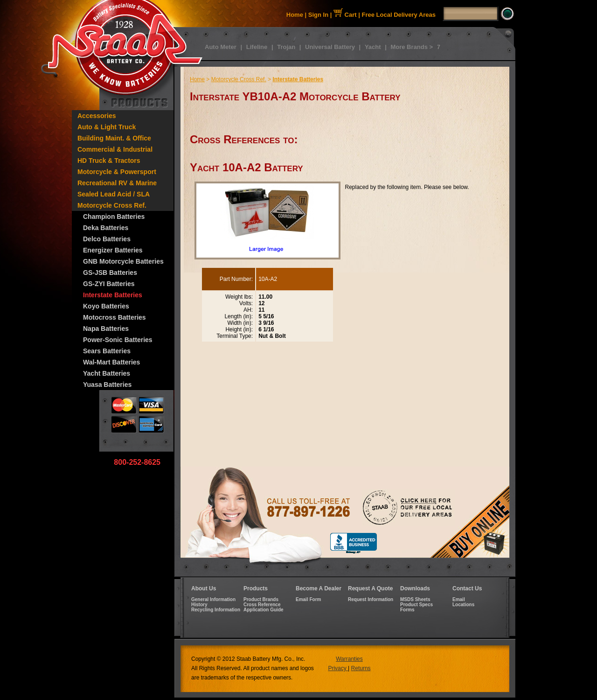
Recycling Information (216, 610)
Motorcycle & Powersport (117, 172)
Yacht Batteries (107, 373)
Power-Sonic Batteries (118, 340)
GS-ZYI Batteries (109, 284)
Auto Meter (221, 47)
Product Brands (261, 599)
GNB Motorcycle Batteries (123, 261)
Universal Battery (330, 47)
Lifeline (257, 47)
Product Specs (417, 605)
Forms (407, 610)
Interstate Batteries (113, 295)
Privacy (338, 668)
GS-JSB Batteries (110, 273)
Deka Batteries (106, 228)
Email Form (308, 599)
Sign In (318, 15)
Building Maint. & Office (114, 138)
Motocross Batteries (115, 317)
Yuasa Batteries (107, 385)
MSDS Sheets (415, 599)
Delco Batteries (107, 239)
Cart (345, 15)
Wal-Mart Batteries (111, 362)
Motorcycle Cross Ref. (112, 205)
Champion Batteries (114, 217)
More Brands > (412, 47)
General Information (213, 599)
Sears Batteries (107, 351)
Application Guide (264, 610)
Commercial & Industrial (115, 149)
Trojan (286, 47)
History (199, 605)
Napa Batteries (106, 329)
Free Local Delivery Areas (399, 15)
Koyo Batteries (106, 306)
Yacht (373, 47)
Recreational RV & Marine (117, 183)
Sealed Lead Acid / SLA (114, 194)
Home (295, 15)
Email (459, 599)
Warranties (349, 659)
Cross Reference (262, 605)
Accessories (97, 116)
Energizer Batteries (113, 250)
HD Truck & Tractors (109, 161)
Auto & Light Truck (107, 127)
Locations (463, 605)
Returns (361, 668)
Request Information (371, 599)
